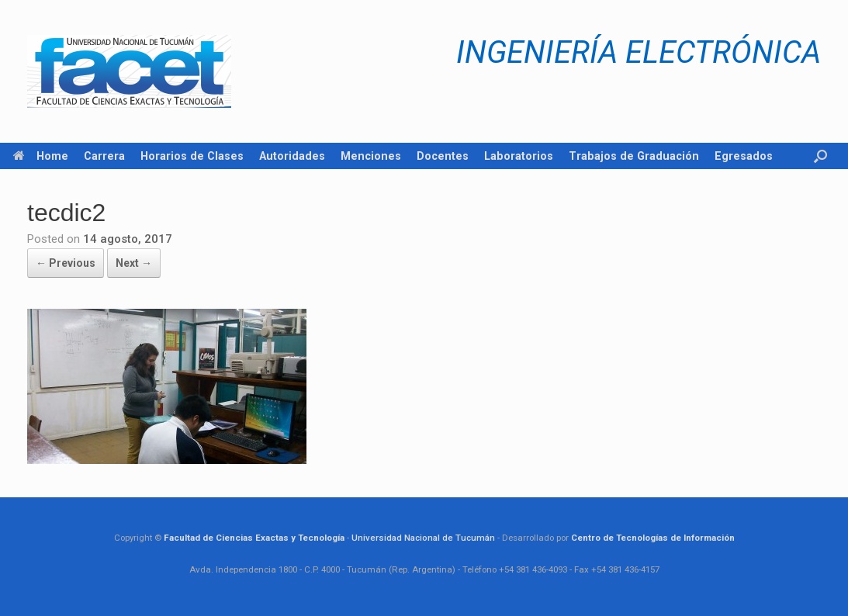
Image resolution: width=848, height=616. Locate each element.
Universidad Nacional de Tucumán (423, 538)
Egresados (744, 156)
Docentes (443, 156)
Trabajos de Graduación (634, 156)
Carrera (104, 156)
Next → (134, 263)
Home (41, 156)
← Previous (66, 263)
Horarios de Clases (192, 156)
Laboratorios (519, 156)
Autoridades (292, 156)
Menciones (371, 156)
